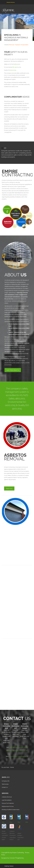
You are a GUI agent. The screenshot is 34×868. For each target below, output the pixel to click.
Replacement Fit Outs (8, 806)
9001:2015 (13, 70)
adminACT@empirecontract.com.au (17, 750)
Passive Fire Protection (8, 803)
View (3, 822)
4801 (16, 64)
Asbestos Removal (7, 797)
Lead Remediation (7, 800)
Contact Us (5, 787)
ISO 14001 (15, 67)
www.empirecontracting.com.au (19, 756)
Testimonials (5, 784)
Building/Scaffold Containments (11, 810)
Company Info (6, 781)
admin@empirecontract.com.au (19, 747)
